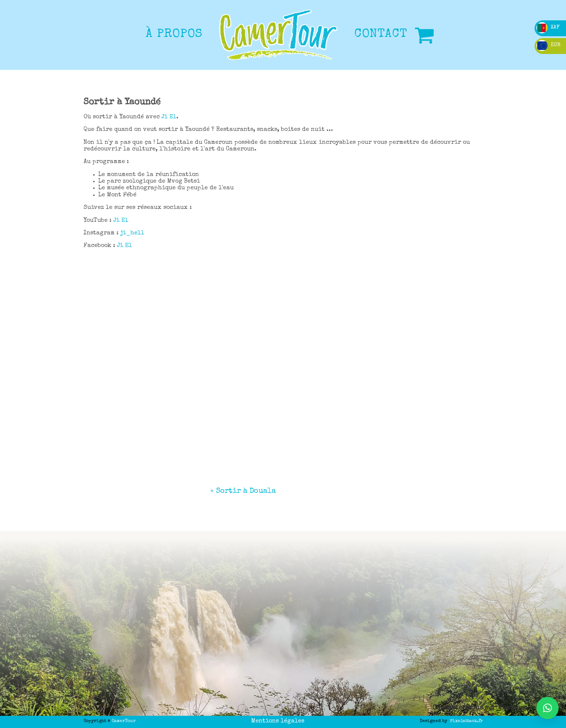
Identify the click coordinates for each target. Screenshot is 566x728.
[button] (548, 708)
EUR (548, 45)
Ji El (169, 117)
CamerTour (124, 721)
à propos (174, 35)
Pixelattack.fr (467, 721)
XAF (548, 27)
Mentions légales (278, 721)
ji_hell (132, 233)
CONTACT (381, 35)
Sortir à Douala (246, 491)
